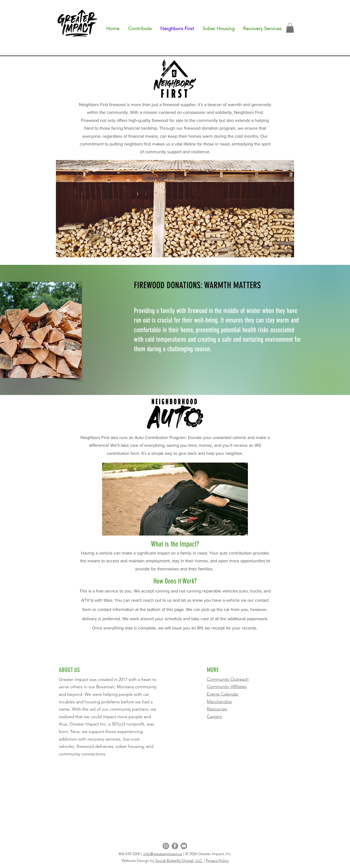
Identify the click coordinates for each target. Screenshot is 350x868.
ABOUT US (69, 670)
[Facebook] (175, 846)
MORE (214, 670)
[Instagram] (166, 846)
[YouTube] (184, 846)
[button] (262, 28)
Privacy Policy (217, 861)
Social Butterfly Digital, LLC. (179, 861)
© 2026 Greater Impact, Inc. (209, 854)
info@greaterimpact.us (163, 854)
